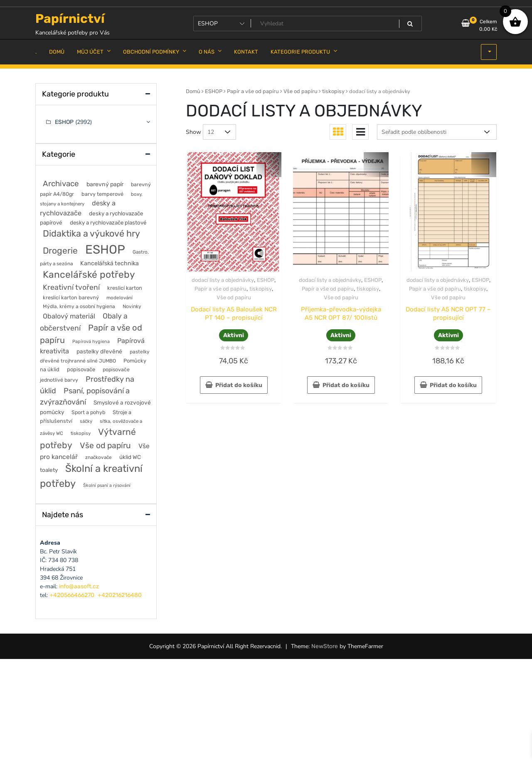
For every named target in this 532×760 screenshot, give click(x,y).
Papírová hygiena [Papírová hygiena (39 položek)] (91, 342)
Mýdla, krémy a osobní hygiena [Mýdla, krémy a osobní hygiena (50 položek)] (79, 306)
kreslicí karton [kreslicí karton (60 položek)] (125, 288)
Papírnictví (70, 19)
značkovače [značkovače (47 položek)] (99, 457)
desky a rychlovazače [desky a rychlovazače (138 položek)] (78, 208)
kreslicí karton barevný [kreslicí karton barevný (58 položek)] (71, 297)
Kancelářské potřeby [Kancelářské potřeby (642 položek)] (89, 275)
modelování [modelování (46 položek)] (119, 298)
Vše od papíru (300, 91)
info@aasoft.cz (79, 586)
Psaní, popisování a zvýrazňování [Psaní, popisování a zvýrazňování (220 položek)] (85, 396)
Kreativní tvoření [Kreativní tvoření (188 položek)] (71, 287)
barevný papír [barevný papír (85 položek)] (105, 184)
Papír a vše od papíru (253, 91)
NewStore (325, 646)
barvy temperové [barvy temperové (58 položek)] (102, 194)
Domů (193, 91)
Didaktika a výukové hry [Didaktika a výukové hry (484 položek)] (91, 233)
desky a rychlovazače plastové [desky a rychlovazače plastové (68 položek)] (108, 223)
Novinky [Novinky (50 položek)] (132, 306)
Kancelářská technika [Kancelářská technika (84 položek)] (110, 263)
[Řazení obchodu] (437, 132)
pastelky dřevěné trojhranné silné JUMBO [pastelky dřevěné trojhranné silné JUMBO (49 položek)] (95, 356)
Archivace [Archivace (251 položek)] (61, 184)
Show (193, 132)
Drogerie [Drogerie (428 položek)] (60, 250)
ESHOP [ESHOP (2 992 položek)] (105, 249)
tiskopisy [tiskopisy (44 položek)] (81, 433)
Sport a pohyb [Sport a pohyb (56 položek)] (88, 412)
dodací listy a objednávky (223, 280)
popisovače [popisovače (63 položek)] (81, 369)
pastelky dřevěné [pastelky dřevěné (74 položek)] (99, 351)
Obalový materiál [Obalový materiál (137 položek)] (69, 316)
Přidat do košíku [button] (239, 385)
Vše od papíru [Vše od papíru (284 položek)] (105, 445)
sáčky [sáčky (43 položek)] (86, 421)
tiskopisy (333, 91)
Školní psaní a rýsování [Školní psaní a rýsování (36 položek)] (107, 485)
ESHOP (214, 91)
